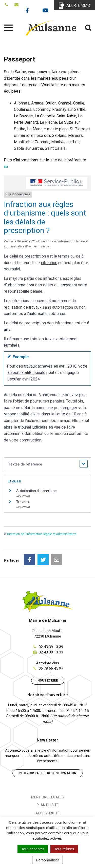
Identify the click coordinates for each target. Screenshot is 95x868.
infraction (49, 263)
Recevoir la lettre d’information (48, 773)
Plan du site (48, 805)
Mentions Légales (48, 797)
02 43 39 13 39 (51, 647)
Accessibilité (48, 813)
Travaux (23, 502)
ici (6, 167)
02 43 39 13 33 (51, 652)
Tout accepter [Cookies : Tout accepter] (33, 849)
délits (48, 285)
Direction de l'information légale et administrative (42, 534)
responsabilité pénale (23, 291)
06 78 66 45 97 (51, 668)
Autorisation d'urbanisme (36, 491)
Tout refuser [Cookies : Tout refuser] (64, 849)
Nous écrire (48, 681)
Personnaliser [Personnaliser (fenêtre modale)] (48, 860)
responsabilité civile (22, 414)
